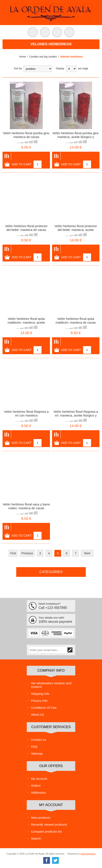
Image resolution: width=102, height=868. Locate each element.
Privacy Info (39, 701)
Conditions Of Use (44, 708)
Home (23, 57)
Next (87, 553)
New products (41, 818)
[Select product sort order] (38, 69)
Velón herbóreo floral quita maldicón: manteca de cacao (76, 321)
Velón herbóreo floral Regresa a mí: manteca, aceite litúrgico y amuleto (76, 415)
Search (36, 838)
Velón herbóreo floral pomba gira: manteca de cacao (26, 135)
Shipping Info (40, 694)
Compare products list (46, 831)
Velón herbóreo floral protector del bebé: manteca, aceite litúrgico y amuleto (76, 230)
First (13, 553)
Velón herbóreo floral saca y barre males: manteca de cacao (26, 506)
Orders (36, 786)
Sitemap (37, 753)
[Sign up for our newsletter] (48, 650)
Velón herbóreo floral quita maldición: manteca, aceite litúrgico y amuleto (26, 322)
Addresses (38, 792)
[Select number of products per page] (71, 69)
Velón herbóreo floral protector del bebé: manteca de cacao (26, 228)
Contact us (39, 740)
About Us (38, 715)
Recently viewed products (49, 824)
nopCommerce (88, 854)
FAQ (34, 747)
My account (39, 779)
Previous (27, 553)
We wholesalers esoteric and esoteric (51, 685)
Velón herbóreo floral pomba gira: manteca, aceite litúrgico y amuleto (76, 137)
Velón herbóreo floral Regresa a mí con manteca (26, 413)
